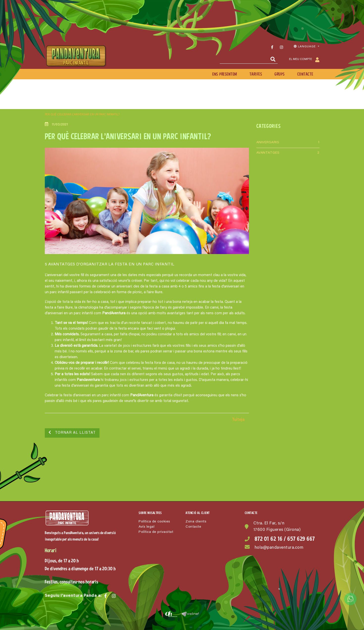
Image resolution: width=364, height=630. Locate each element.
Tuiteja (238, 420)
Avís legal (146, 527)
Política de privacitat (156, 532)
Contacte (193, 527)
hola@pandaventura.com (279, 548)
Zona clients (196, 522)
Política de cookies (154, 522)
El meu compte (304, 60)
